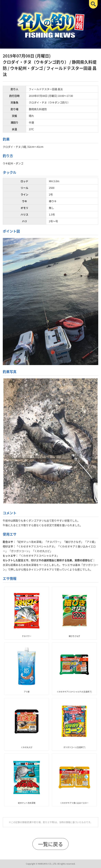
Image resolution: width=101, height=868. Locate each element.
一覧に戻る (50, 844)
